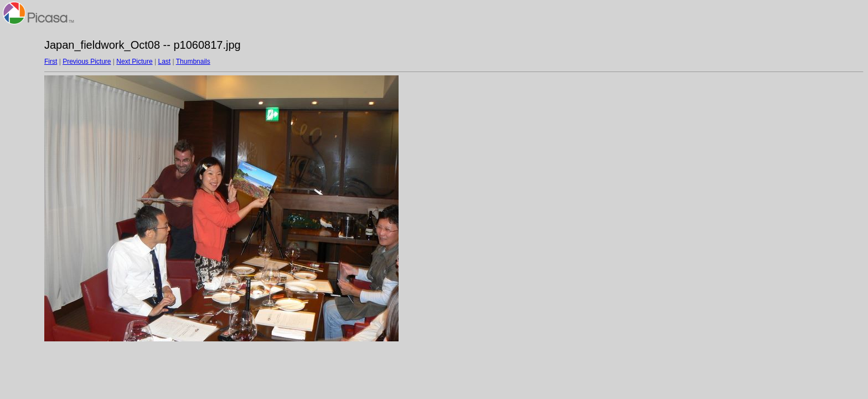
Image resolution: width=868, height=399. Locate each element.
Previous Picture (87, 62)
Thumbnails (193, 62)
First (51, 62)
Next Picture (134, 62)
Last (164, 62)
